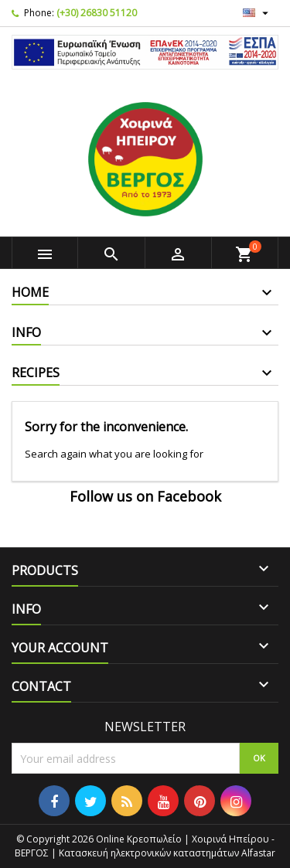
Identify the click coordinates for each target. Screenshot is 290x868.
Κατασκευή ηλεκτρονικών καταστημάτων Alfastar (167, 853)
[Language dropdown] (258, 13)
